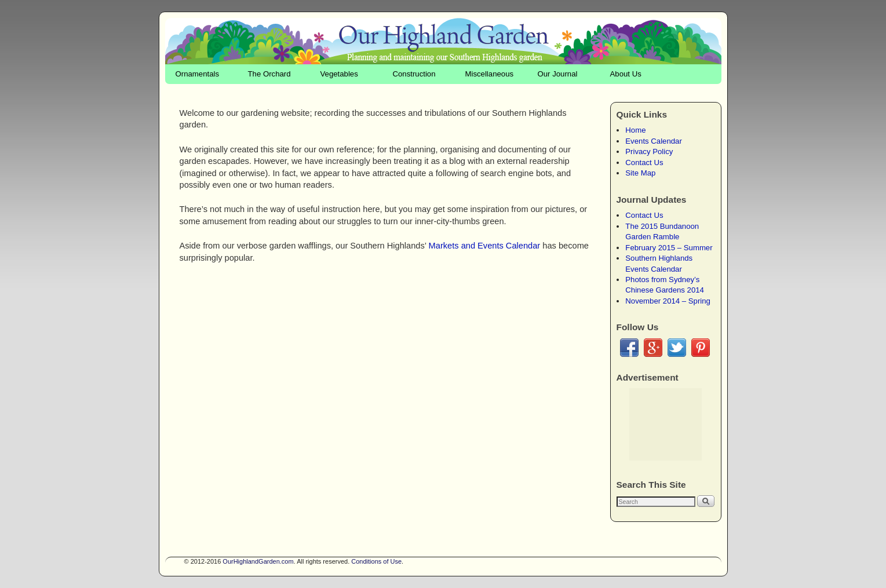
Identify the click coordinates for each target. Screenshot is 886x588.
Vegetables (339, 74)
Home (635, 130)
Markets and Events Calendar (485, 246)
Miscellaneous (490, 74)
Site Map (640, 173)
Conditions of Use (376, 561)
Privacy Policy (649, 151)
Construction (414, 74)
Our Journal (558, 74)
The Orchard (269, 74)
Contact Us (644, 162)
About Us (626, 74)
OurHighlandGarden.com (258, 561)
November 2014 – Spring (668, 301)
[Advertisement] (666, 424)
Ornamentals (198, 74)
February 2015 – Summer (669, 248)
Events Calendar (654, 141)
